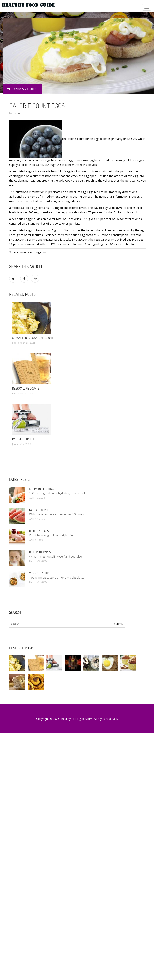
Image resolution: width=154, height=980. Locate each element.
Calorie (17, 113)
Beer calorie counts (26, 388)
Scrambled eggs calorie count (33, 338)
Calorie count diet (25, 439)
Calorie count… (39, 510)
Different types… (41, 552)
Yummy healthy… (40, 573)
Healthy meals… (40, 531)
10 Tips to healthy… (41, 489)
